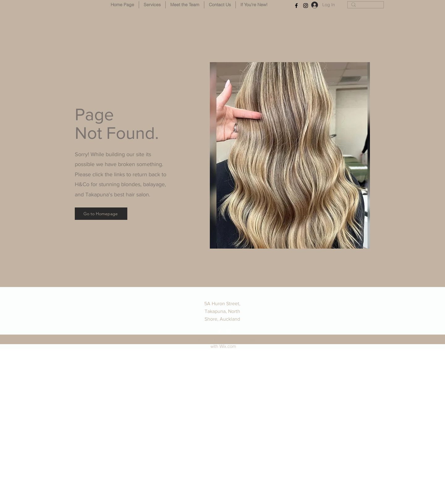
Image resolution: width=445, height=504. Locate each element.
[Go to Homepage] (101, 214)
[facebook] (296, 6)
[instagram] (306, 6)
